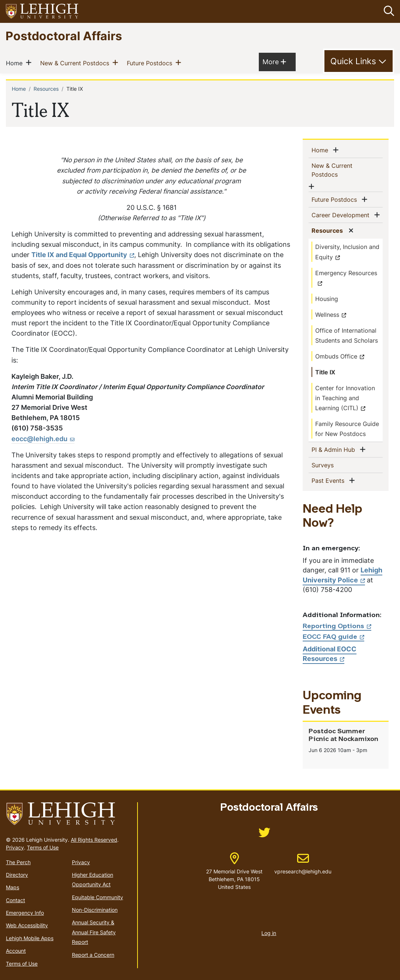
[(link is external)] (264, 834)
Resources (46, 88)
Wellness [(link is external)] (331, 314)
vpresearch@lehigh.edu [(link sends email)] (303, 864)
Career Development (342, 215)
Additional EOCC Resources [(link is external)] (330, 653)
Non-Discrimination (95, 910)
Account (16, 951)
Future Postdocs (151, 62)
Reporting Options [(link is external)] (337, 626)
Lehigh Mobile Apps (30, 938)
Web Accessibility (27, 925)
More (274, 61)
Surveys (335, 464)
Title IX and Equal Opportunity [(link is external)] (83, 255)
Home (16, 62)
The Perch (18, 862)
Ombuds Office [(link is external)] (340, 356)
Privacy (15, 847)
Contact (15, 900)
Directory (17, 875)
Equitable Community (98, 897)
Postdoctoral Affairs (64, 36)
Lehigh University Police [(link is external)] (342, 575)
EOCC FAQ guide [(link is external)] (333, 637)
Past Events (329, 480)
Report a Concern (93, 954)
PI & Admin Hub (335, 449)
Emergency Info (25, 913)
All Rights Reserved (94, 839)
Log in (269, 933)
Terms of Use (43, 847)
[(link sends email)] (43, 439)
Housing (327, 298)
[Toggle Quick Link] (359, 61)
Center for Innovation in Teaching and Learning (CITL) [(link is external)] (345, 398)
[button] (387, 11)
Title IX (325, 372)
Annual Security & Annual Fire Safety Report (94, 932)
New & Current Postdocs (76, 62)
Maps (13, 887)
